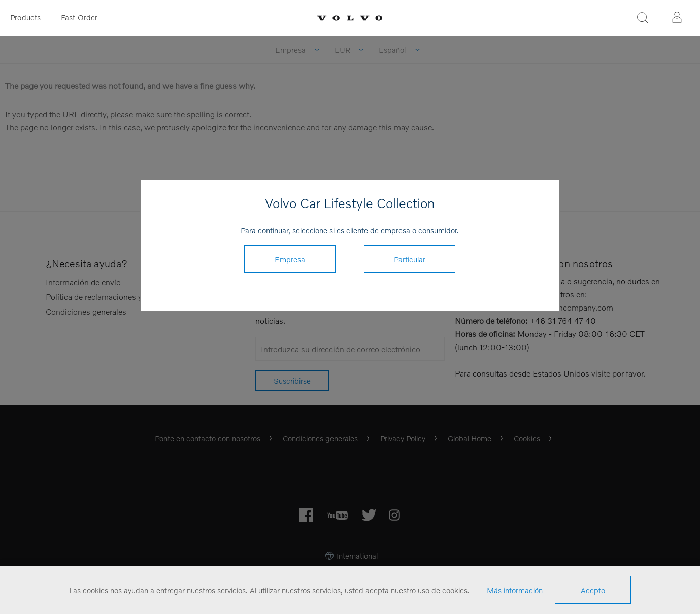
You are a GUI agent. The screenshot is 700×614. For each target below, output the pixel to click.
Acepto (593, 590)
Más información (515, 590)
